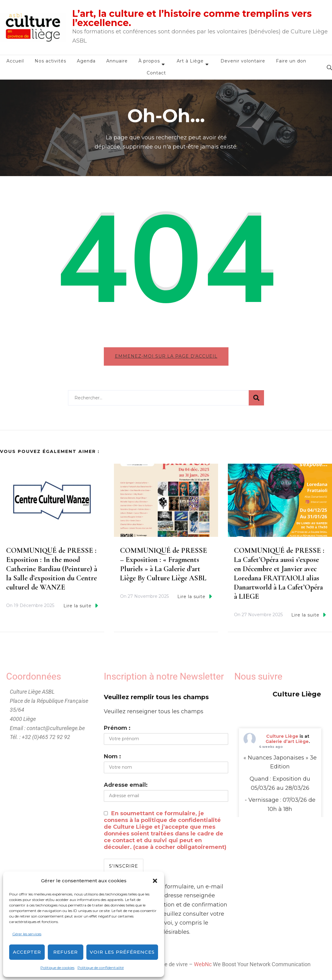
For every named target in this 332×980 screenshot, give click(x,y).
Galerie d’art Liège (287, 741)
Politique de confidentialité (101, 968)
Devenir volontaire (243, 61)
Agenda (86, 61)
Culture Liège (282, 736)
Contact (156, 73)
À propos (149, 61)
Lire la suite (81, 606)
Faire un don (291, 61)
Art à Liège (190, 61)
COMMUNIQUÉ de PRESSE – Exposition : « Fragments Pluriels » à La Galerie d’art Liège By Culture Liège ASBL (164, 564)
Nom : (112, 756)
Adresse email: (126, 785)
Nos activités (50, 61)
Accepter (27, 952)
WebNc (203, 964)
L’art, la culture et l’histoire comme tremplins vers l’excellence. (192, 18)
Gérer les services (27, 934)
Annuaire (117, 61)
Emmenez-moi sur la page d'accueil (166, 356)
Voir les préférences (122, 952)
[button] (155, 881)
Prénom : (117, 728)
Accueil (15, 61)
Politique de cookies (57, 968)
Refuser (66, 952)
